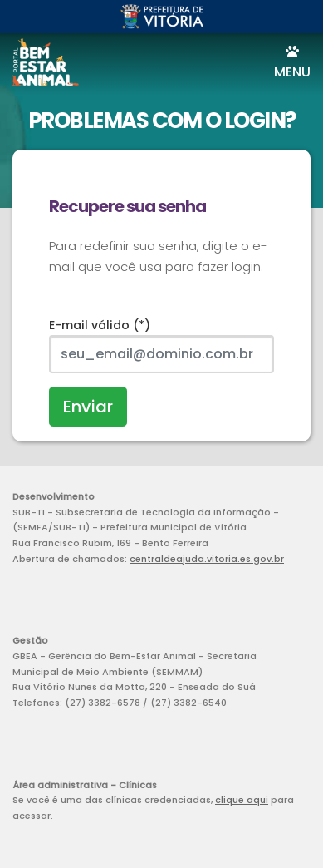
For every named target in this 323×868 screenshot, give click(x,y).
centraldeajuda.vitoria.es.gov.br (207, 559)
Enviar (88, 407)
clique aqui (242, 800)
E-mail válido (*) (100, 325)
